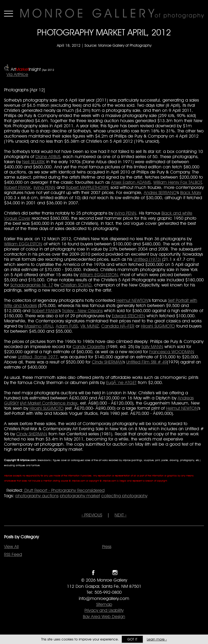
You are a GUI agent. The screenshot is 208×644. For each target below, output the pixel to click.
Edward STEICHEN (129, 316)
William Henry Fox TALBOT (178, 182)
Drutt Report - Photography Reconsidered (64, 490)
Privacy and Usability (104, 610)
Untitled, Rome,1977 (38, 357)
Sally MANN (152, 347)
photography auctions (37, 496)
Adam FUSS (67, 326)
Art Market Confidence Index (49, 403)
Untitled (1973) (147, 259)
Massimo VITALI (39, 326)
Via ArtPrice (17, 74)
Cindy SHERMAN (107, 362)
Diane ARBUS (48, 157)
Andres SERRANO (160, 193)
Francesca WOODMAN (172, 352)
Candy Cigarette (89, 347)
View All (11, 547)
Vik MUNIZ (90, 326)
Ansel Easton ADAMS (131, 182)
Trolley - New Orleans (82, 311)
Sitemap (104, 604)
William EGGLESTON (23, 244)
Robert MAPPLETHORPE (87, 187)
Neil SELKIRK (34, 162)
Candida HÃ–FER (118, 326)
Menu (9, 14)
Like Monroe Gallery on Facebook (93, 573)
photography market (80, 496)
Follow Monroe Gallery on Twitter (104, 573)
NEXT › (121, 515)
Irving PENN (44, 187)
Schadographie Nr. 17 (32, 285)
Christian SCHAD (76, 285)
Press (107, 547)
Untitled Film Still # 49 (147, 362)
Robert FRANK (17, 187)
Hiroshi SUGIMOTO (158, 326)
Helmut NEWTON (132, 300)
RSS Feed (13, 554)
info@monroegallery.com (104, 598)
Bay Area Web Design (104, 617)
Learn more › (157, 639)
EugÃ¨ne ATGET (121, 383)
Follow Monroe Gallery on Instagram (115, 573)
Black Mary (191, 193)
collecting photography (124, 496)
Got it (132, 639)
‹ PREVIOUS (92, 515)
